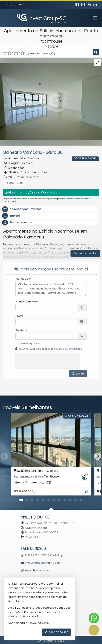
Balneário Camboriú (23, 152)
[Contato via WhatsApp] (94, 618)
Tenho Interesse (51, 641)
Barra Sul (54, 152)
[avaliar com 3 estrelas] (14, 53)
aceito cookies (56, 632)
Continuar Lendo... (85, 254)
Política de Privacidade (24, 617)
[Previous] (11, 440)
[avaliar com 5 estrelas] (23, 53)
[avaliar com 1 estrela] (5, 53)
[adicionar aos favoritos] (87, 492)
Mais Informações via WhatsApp (31, 192)
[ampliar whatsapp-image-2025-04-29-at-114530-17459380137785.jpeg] (51, 99)
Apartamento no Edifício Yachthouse (42, 31)
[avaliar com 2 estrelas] (9, 53)
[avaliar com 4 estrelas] (18, 53)
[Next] (91, 440)
